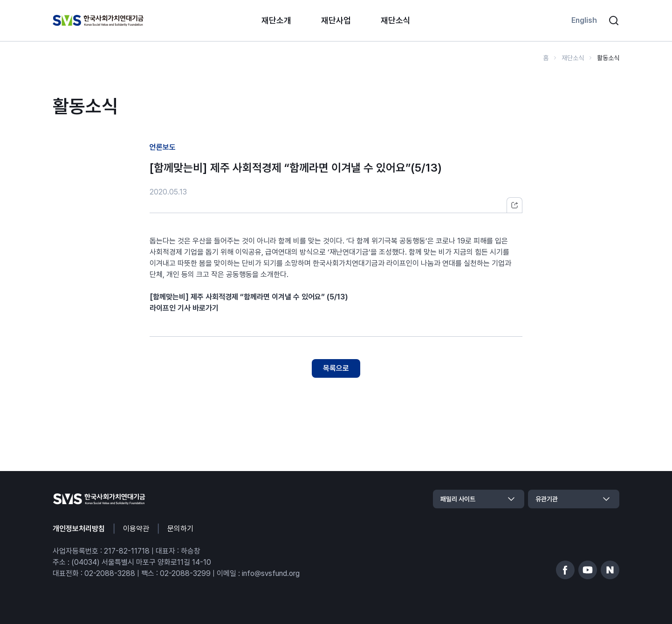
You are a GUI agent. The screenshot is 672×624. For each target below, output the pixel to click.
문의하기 (180, 529)
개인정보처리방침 (79, 529)
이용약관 (136, 529)
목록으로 (336, 368)
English (584, 20)
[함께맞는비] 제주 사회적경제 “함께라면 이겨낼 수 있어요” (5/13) (249, 297)
